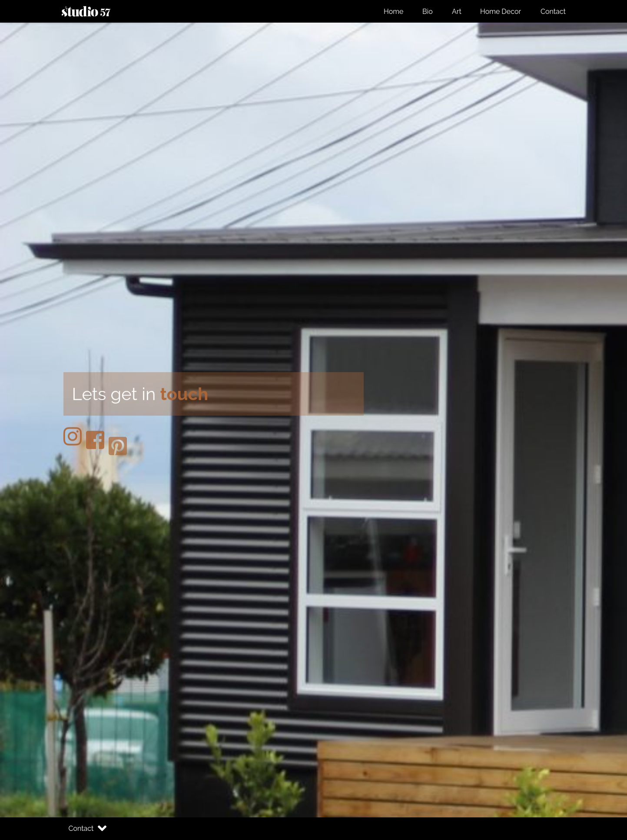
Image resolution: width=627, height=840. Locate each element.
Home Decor (501, 12)
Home (393, 12)
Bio (428, 12)
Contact (553, 12)
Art (457, 12)
